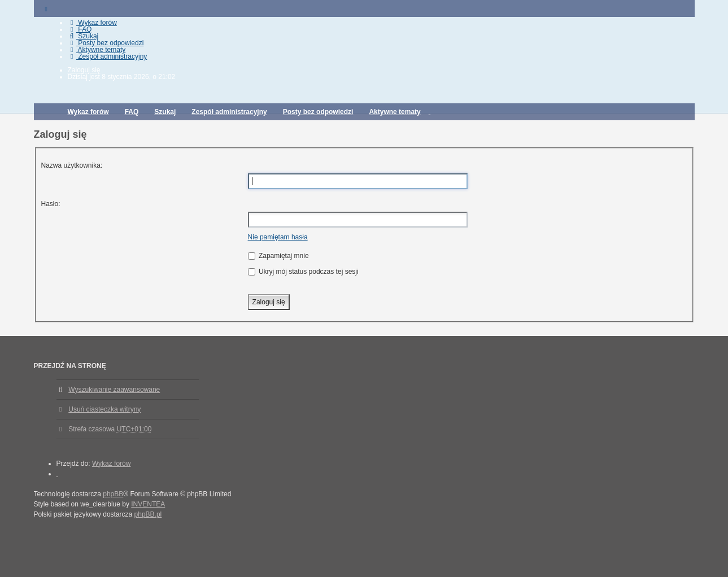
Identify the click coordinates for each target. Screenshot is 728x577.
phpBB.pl (148, 514)
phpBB (113, 494)
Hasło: (51, 204)
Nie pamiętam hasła (278, 237)
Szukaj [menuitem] (83, 36)
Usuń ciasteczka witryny (104, 409)
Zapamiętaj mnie (278, 256)
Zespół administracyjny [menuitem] (108, 56)
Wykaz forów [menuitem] (92, 23)
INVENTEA (148, 504)
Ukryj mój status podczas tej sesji (303, 272)
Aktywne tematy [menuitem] (97, 50)
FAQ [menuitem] (80, 29)
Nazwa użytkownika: (72, 165)
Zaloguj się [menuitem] (84, 70)
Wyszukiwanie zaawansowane (114, 390)
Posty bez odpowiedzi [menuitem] (106, 43)
